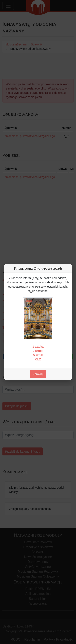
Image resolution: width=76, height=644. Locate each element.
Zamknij (38, 374)
